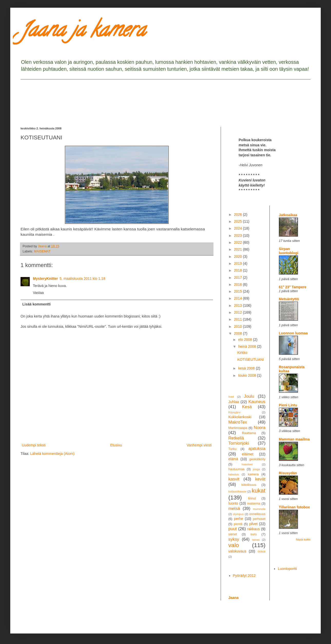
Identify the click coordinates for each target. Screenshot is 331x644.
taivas (256, 540)
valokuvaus (237, 551)
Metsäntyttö (289, 299)
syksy (234, 539)
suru (254, 534)
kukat (259, 491)
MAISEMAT (42, 251)
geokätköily (257, 459)
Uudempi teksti (34, 445)
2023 (238, 236)
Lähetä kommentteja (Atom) (52, 454)
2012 (238, 312)
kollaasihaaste (237, 492)
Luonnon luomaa (293, 333)
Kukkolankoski (240, 417)
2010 (238, 326)
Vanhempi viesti (199, 445)
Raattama (249, 433)
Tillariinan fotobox (294, 507)
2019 (238, 263)
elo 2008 (246, 340)
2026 (238, 214)
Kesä (247, 407)
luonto (233, 503)
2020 (238, 257)
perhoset (259, 519)
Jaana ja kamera (83, 32)
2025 (238, 221)
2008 (238, 333)
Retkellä (236, 438)
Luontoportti (287, 569)
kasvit (234, 479)
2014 (238, 298)
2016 (238, 284)
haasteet (247, 464)
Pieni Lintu (288, 405)
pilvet (253, 524)
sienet (233, 534)
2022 (238, 242)
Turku (232, 449)
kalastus (234, 474)
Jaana (233, 598)
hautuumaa (236, 469)
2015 (238, 291)
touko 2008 (247, 375)
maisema (254, 504)
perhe (239, 519)
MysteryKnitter (45, 279)
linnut (252, 498)
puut (233, 529)
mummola (259, 509)
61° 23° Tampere (293, 287)
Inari (231, 397)
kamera (253, 474)
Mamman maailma (294, 439)
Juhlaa (234, 402)
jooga (256, 469)
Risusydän (288, 473)
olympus (238, 514)
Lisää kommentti (36, 304)
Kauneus (257, 402)
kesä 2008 (247, 368)
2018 (238, 270)
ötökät (261, 551)
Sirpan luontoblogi (289, 251)
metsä (234, 509)
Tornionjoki (239, 443)
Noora (260, 428)
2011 (238, 319)
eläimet (248, 454)
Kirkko (242, 353)
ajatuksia (257, 449)
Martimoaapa (238, 428)
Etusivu (116, 445)
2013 (238, 305)
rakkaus (254, 529)
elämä (233, 459)
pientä (238, 524)
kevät (260, 479)
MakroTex (238, 422)
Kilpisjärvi (234, 412)
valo (234, 545)
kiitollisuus (249, 485)
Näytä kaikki (303, 539)
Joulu (249, 396)
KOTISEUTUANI (251, 360)
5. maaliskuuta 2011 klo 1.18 (82, 279)
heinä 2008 (247, 346)
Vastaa (38, 293)
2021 (238, 249)
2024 (238, 228)
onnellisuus (257, 514)
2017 (238, 278)
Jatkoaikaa (288, 215)
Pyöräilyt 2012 (244, 576)
